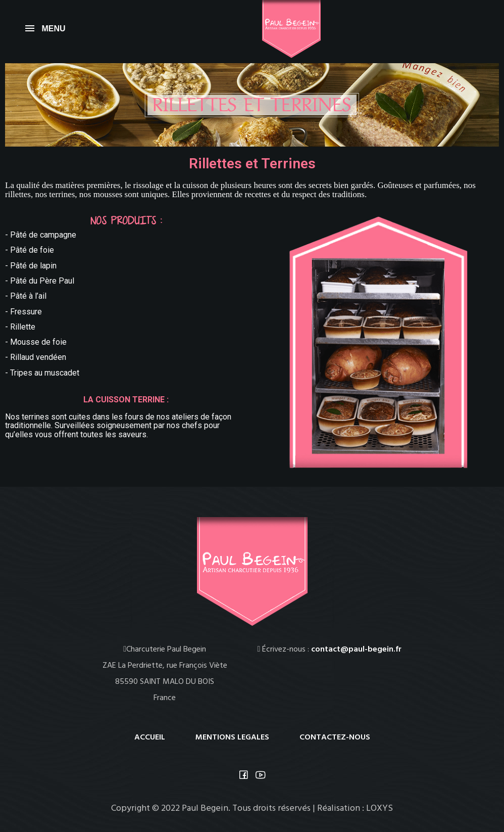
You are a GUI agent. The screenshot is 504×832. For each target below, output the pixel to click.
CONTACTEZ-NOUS (335, 737)
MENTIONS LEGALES (232, 737)
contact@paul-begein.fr (356, 650)
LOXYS (380, 808)
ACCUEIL (150, 737)
